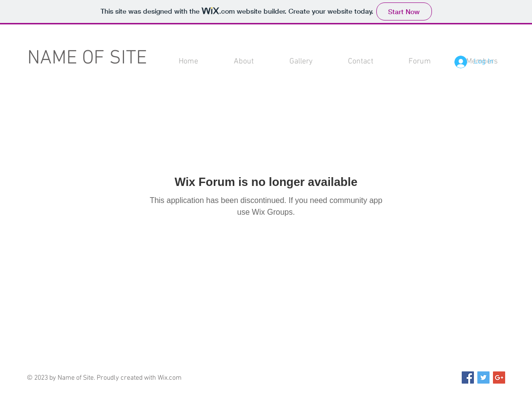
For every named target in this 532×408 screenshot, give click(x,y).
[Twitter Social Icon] (483, 377)
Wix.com (170, 378)
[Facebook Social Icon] (468, 377)
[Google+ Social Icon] (499, 377)
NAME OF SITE (87, 59)
